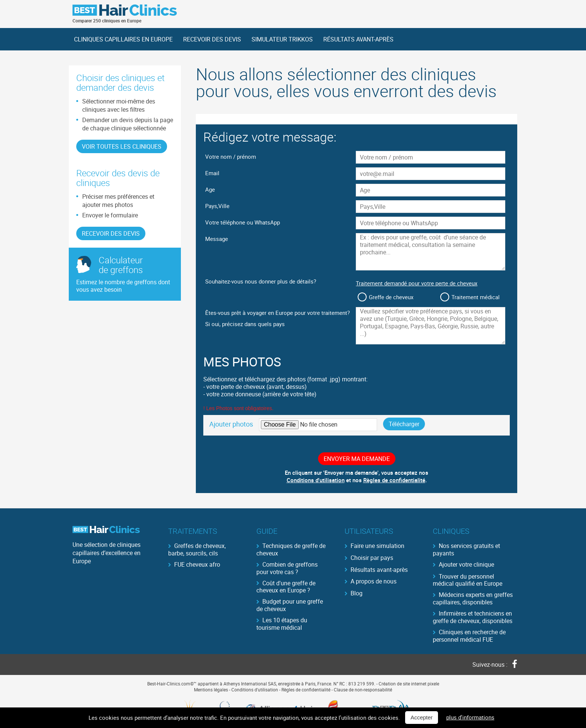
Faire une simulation (377, 546)
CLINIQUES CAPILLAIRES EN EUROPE (123, 39)
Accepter (421, 718)
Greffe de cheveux (391, 297)
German (508, 11)
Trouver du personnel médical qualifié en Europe (468, 580)
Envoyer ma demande (357, 459)
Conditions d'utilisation (316, 480)
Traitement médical (476, 297)
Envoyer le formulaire (110, 215)
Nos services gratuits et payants (466, 549)
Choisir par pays (372, 558)
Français (463, 11)
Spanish (493, 11)
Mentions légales (211, 690)
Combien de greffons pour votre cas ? (287, 568)
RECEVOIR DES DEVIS (212, 39)
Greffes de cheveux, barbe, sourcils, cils (197, 549)
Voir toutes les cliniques (122, 146)
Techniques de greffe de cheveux (291, 549)
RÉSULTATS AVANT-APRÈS (358, 39)
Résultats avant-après (379, 570)
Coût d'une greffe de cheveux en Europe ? (286, 586)
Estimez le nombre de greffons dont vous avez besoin (123, 286)
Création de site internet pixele (409, 684)
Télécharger (404, 424)
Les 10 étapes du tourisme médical (282, 623)
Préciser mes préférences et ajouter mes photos (118, 201)
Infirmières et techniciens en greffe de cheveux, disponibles (473, 617)
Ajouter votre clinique (466, 564)
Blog (357, 593)
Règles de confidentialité (394, 480)
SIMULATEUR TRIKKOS (282, 39)
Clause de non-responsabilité (363, 690)
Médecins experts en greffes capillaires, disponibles (473, 598)
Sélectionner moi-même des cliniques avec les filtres (119, 105)
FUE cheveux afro (197, 564)
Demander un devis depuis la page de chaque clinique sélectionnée (128, 124)
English (478, 11)
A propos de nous (374, 581)
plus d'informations (470, 718)
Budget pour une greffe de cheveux (290, 605)
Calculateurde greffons (121, 265)
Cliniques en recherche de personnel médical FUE (469, 635)
